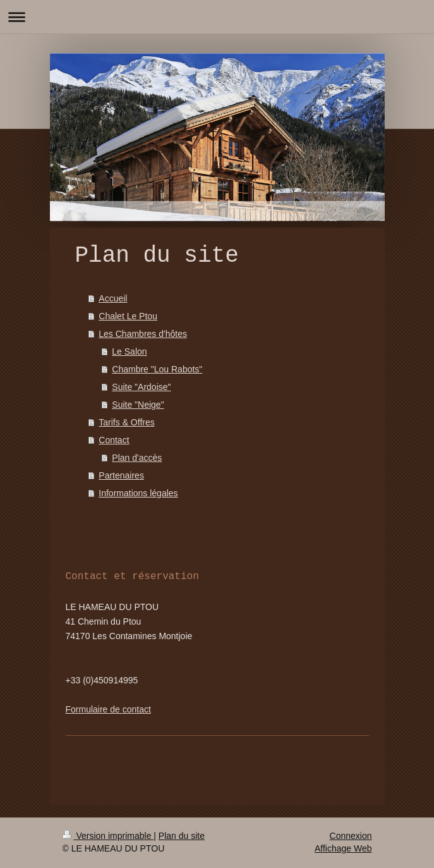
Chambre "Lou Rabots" (157, 369)
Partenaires (121, 475)
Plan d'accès (137, 458)
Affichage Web (343, 848)
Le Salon (129, 351)
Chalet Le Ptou (128, 316)
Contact (114, 440)
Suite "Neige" (138, 405)
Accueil (113, 298)
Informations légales (138, 493)
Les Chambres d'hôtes (143, 334)
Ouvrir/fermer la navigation (217, 17)
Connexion (351, 836)
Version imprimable (108, 836)
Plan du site (182, 836)
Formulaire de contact (108, 709)
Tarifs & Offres (126, 422)
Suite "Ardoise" (141, 387)
